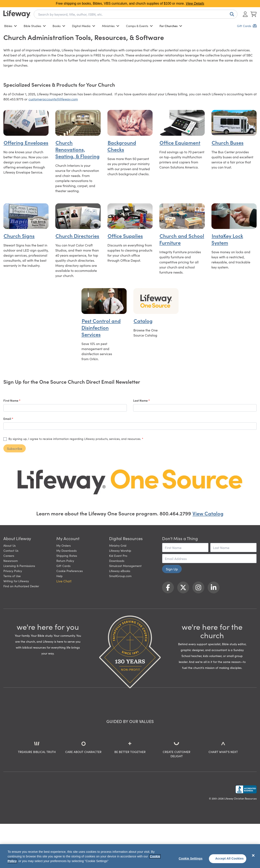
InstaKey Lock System (227, 239)
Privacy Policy (13, 571)
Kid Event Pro (118, 556)
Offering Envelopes (26, 142)
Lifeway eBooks (120, 571)
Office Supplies (125, 236)
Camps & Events (139, 26)
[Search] (231, 14)
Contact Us (11, 550)
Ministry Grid (118, 545)
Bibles (11, 26)
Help (60, 576)
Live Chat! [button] (64, 581)
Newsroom (11, 561)
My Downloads (66, 550)
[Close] (253, 856)
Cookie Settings (191, 858)
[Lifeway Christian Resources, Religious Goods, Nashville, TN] (246, 789)
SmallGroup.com (120, 576)
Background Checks (122, 146)
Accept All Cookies (230, 858)
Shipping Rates (67, 556)
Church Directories (77, 236)
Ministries (111, 26)
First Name (11, 400)
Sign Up (172, 569)
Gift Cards (63, 566)
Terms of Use (12, 576)
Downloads (117, 561)
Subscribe (15, 448)
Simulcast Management (125, 566)
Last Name (141, 400)
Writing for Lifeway (16, 581)
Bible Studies (35, 26)
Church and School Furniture (182, 239)
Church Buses (228, 142)
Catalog (143, 321)
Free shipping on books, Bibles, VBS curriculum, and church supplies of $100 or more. (130, 3)
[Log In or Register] (245, 14)
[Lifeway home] (17, 14)
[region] (130, 856)
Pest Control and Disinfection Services (101, 327)
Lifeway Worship (120, 550)
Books (59, 26)
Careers (9, 556)
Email (8, 419)
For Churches (171, 26)
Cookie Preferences (70, 571)
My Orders (64, 545)
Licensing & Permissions (19, 566)
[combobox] (136, 14)
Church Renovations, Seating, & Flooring (77, 149)
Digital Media (84, 26)
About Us (9, 545)
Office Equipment (180, 142)
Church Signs (19, 236)
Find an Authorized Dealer (21, 586)
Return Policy (65, 561)
